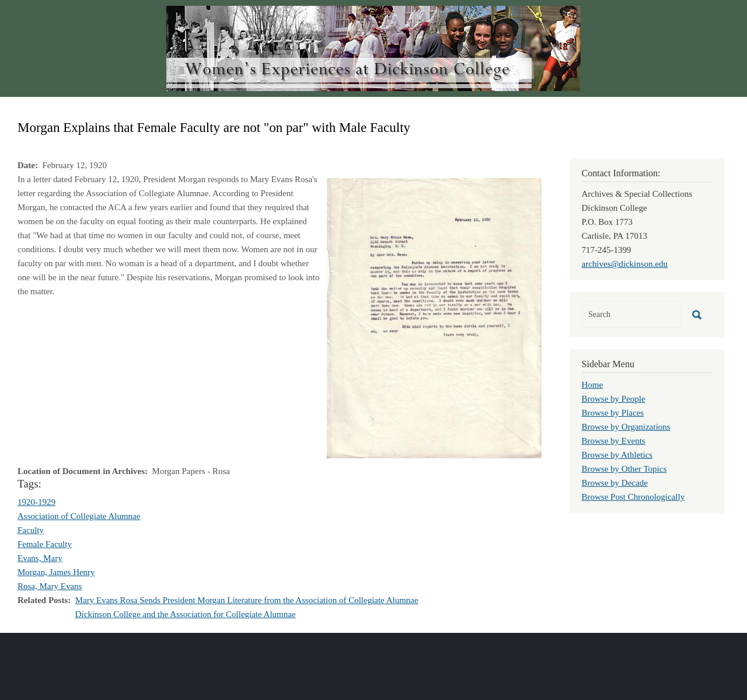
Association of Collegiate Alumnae (79, 516)
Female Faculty (45, 544)
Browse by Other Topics (624, 469)
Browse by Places (613, 413)
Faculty (31, 530)
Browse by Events (614, 441)
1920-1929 (36, 502)
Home (593, 385)
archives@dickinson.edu (625, 264)
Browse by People (614, 399)
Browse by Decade (615, 483)
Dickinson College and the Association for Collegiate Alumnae (186, 614)
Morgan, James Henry (56, 572)
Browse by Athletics (617, 455)
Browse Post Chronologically (633, 497)
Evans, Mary (40, 558)
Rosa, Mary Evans (50, 586)
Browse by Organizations (626, 427)
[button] (434, 317)
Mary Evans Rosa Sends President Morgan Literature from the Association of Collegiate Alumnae (247, 600)
